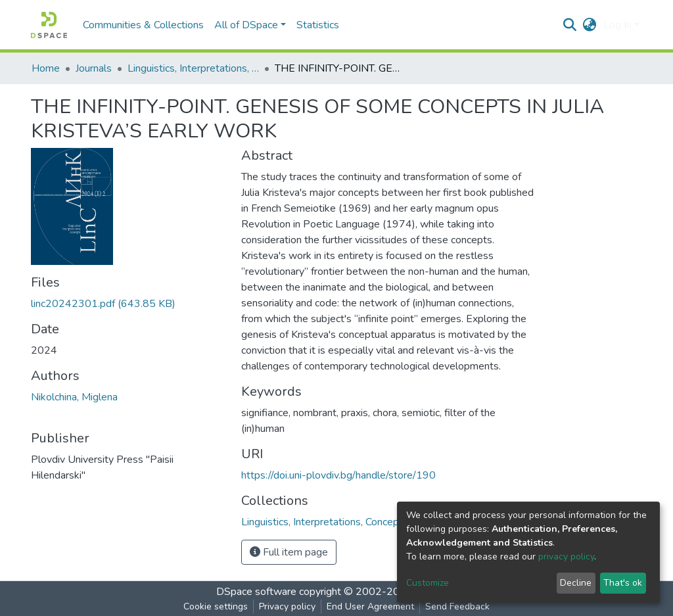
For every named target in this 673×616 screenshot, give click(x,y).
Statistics (318, 25)
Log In (617, 25)
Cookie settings (216, 606)
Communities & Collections (143, 25)
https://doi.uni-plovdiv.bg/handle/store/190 (338, 475)
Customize (428, 583)
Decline (576, 583)
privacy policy (566, 557)
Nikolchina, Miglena (74, 397)
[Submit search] (570, 25)
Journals (94, 68)
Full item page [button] (289, 552)
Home (46, 68)
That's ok (623, 583)
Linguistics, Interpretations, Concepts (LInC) (193, 68)
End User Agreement (370, 606)
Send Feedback (457, 606)
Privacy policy (287, 606)
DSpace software (256, 592)
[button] (590, 25)
